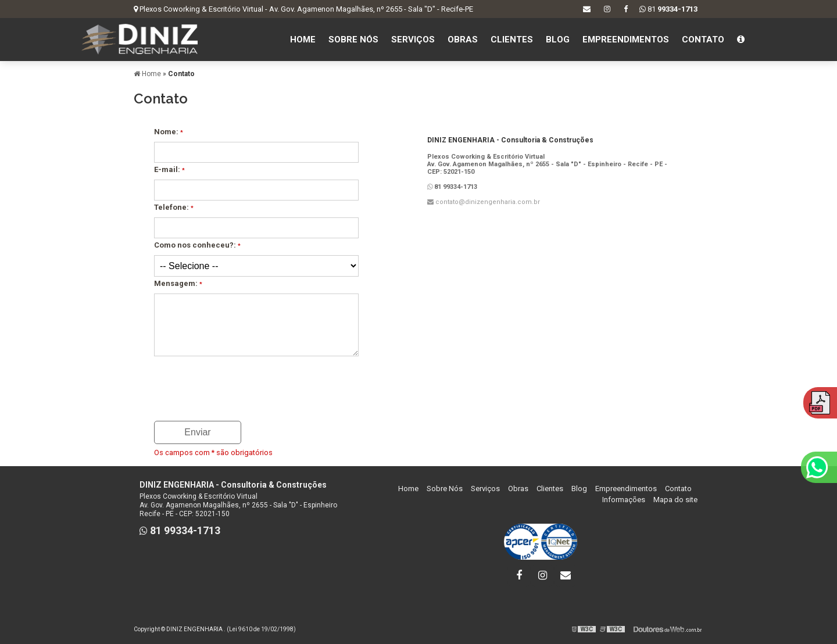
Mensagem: (178, 283)
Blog (558, 40)
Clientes (512, 40)
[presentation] (225, 385)
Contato (703, 40)
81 (668, 9)
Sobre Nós (353, 40)
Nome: (169, 132)
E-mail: (169, 169)
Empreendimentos (626, 40)
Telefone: (174, 207)
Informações (624, 500)
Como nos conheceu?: (197, 245)
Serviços (413, 40)
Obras (463, 40)
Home (303, 40)
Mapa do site (675, 500)
